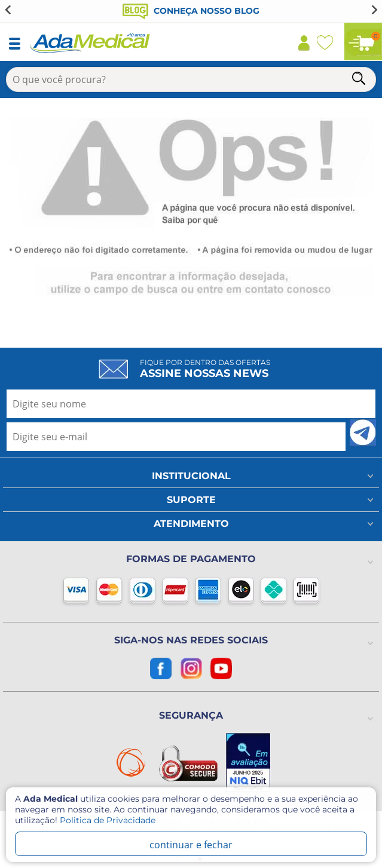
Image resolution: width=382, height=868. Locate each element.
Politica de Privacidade (108, 820)
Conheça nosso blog (191, 11)
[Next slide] (374, 10)
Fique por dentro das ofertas (205, 369)
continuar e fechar (191, 845)
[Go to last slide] (8, 10)
